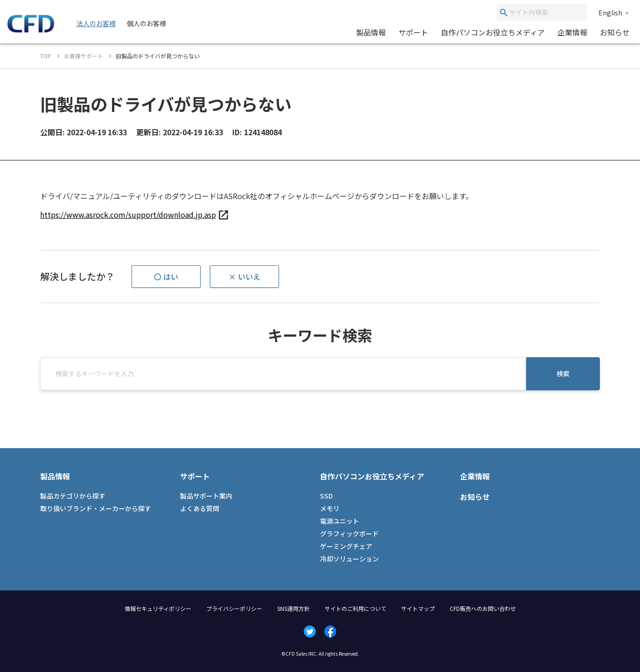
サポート (413, 32)
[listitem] (135, 215)
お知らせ (615, 32)
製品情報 (371, 32)
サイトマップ (418, 608)
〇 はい (166, 277)
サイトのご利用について (355, 608)
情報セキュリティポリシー (158, 608)
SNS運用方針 (293, 608)
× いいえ (244, 277)
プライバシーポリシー (234, 608)
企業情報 (572, 32)
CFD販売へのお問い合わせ (483, 608)
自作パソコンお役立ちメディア (493, 32)
